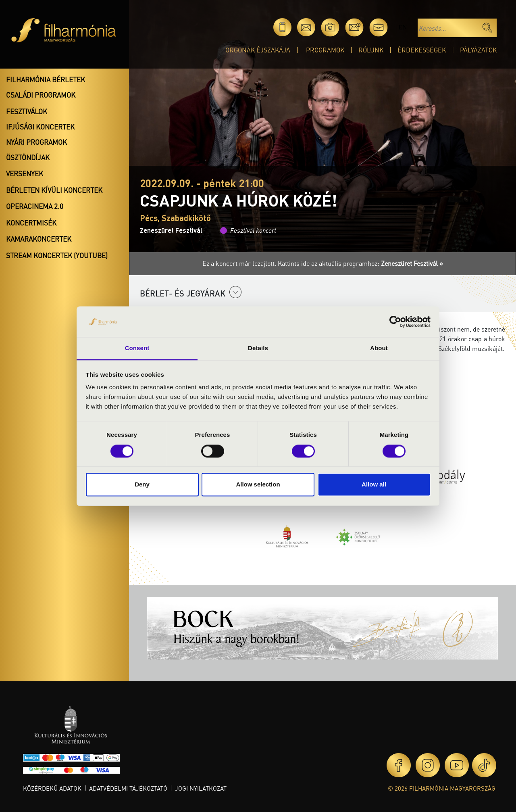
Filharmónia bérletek (46, 79)
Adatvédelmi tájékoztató (128, 788)
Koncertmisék (31, 223)
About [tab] (379, 348)
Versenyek (25, 173)
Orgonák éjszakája (258, 50)
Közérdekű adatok (52, 788)
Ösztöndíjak (28, 157)
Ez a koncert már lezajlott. (240, 263)
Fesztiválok (27, 111)
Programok (325, 50)
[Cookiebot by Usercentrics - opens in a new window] (395, 321)
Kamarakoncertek (39, 239)
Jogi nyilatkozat (201, 788)
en (403, 27)
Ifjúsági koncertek (40, 127)
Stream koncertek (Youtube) (57, 255)
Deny (142, 485)
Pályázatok (478, 50)
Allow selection (258, 485)
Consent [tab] (137, 348)
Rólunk (371, 50)
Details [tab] (258, 348)
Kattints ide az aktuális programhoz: (360, 263)
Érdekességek (422, 50)
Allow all (374, 485)
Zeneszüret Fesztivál (171, 230)
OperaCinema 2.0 (35, 206)
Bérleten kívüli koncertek (54, 190)
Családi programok (41, 95)
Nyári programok (36, 142)
